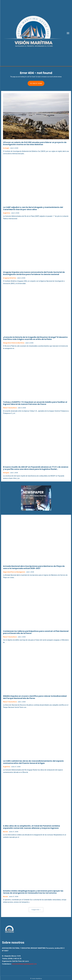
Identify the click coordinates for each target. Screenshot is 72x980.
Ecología (6, 148)
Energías (6, 473)
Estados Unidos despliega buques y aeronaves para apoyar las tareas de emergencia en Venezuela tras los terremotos (33, 892)
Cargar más (36, 910)
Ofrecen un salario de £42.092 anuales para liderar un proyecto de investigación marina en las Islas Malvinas (35, 143)
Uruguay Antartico (10, 278)
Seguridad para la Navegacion (14, 572)
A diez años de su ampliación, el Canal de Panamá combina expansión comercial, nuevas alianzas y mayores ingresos (31, 827)
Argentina (7, 213)
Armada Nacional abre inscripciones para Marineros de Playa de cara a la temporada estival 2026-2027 (34, 567)
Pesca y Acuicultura (10, 408)
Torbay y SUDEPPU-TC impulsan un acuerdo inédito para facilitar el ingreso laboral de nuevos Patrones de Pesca (35, 403)
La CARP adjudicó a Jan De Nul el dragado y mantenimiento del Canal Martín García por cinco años (33, 208)
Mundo (5, 832)
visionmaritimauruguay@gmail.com (24, 964)
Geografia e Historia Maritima (14, 343)
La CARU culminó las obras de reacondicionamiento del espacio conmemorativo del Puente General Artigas (33, 762)
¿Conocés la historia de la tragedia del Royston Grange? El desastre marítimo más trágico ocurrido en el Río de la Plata (35, 338)
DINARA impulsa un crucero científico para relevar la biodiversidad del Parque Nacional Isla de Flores (35, 697)
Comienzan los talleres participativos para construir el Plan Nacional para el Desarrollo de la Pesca (36, 632)
